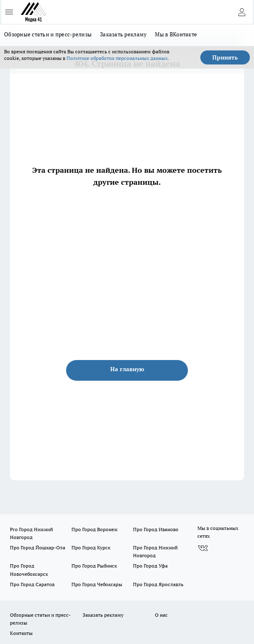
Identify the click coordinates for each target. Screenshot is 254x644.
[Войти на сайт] (242, 12)
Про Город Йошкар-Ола (38, 547)
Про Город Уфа (150, 566)
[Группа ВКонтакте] (203, 548)
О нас (161, 615)
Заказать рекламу (123, 34)
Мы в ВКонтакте (176, 34)
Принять (225, 57)
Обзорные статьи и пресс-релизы (48, 34)
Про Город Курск (91, 547)
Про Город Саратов (32, 584)
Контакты (21, 633)
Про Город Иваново (156, 529)
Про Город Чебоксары (97, 584)
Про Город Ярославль (158, 584)
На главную (127, 369)
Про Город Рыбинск (94, 566)
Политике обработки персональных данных (117, 58)
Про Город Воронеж (95, 529)
